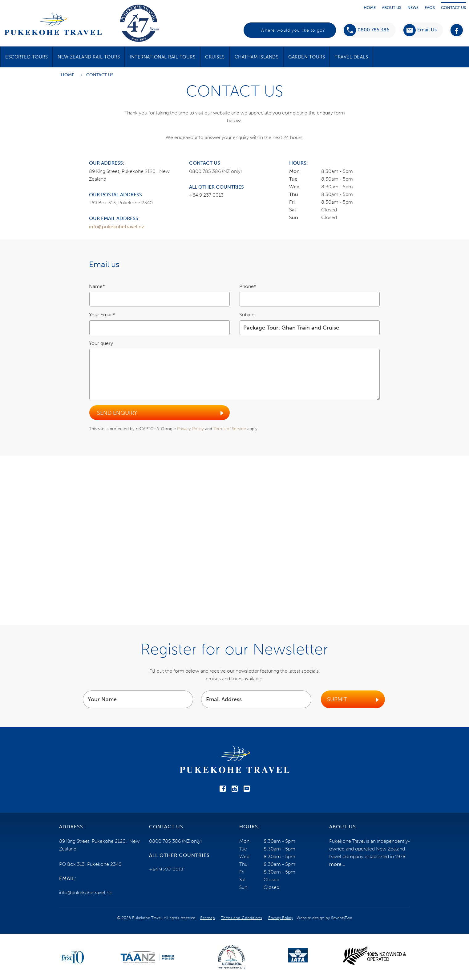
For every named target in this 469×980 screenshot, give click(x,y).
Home (370, 8)
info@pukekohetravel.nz (117, 227)
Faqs (430, 8)
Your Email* (102, 315)
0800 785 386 (367, 30)
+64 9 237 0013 (206, 195)
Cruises (215, 57)
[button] (420, 30)
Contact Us (453, 8)
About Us (392, 8)
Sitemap (208, 918)
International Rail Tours (162, 57)
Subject (248, 315)
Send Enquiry (117, 413)
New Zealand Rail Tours (89, 57)
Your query (101, 343)
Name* (97, 286)
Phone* (248, 286)
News (413, 8)
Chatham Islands (257, 57)
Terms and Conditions (242, 918)
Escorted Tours (26, 57)
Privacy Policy (190, 429)
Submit (337, 699)
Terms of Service (230, 429)
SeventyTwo (342, 918)
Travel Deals (351, 57)
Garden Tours (307, 57)
